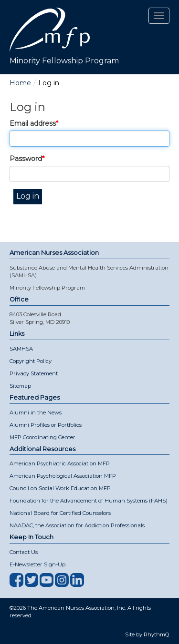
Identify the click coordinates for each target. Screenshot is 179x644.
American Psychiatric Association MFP (60, 463)
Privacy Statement (34, 373)
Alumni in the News (36, 413)
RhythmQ (157, 634)
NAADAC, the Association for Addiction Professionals (77, 525)
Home (20, 83)
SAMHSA (21, 349)
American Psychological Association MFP (63, 476)
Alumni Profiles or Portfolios (46, 425)
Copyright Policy (31, 361)
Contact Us (24, 552)
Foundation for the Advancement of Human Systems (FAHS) (89, 501)
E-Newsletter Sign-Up (37, 564)
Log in (28, 196)
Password (26, 159)
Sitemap (20, 386)
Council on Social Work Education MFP (60, 488)
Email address (33, 123)
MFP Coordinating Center (42, 437)
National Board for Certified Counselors (60, 513)
